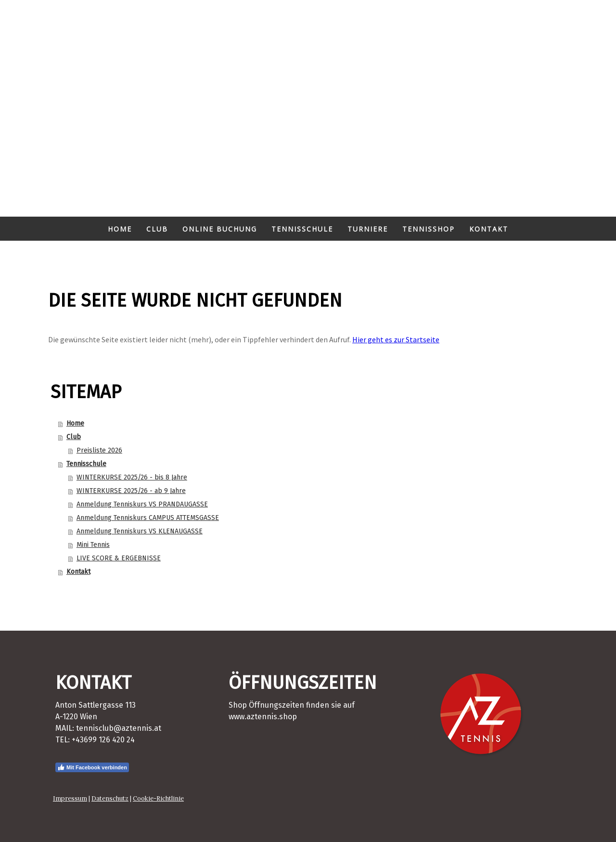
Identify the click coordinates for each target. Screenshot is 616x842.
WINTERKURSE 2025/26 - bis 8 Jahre (132, 477)
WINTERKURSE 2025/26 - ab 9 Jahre (131, 491)
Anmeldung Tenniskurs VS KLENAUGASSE (140, 531)
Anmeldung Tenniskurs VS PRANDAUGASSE (142, 504)
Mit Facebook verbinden (92, 767)
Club (157, 229)
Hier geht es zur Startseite (396, 339)
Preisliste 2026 (99, 450)
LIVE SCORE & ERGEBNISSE (119, 558)
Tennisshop (429, 229)
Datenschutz (110, 798)
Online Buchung (220, 229)
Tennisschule (302, 229)
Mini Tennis (93, 545)
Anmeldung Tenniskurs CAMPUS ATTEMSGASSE (148, 518)
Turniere (368, 229)
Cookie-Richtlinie (158, 798)
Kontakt (489, 229)
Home (120, 229)
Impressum (70, 798)
